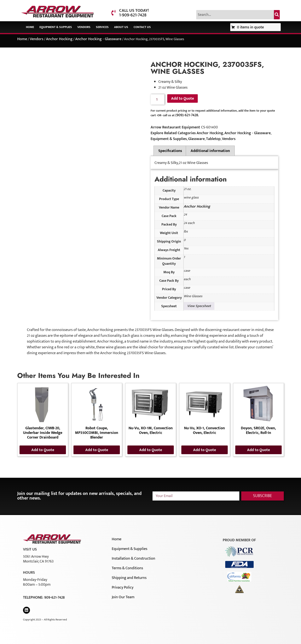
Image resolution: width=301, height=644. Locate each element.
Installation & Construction (133, 558)
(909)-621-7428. (187, 115)
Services (102, 27)
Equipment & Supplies (56, 27)
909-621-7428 (54, 597)
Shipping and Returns (129, 578)
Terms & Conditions (127, 568)
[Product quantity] (158, 100)
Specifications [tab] (170, 151)
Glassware (196, 139)
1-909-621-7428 (133, 15)
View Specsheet (199, 306)
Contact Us (142, 27)
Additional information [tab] (210, 151)
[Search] (277, 15)
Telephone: (34, 597)
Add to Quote (182, 98)
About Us (121, 27)
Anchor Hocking (59, 39)
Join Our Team (123, 597)
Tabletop (213, 139)
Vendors (84, 27)
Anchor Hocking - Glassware (98, 39)
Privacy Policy (123, 587)
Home (30, 27)
